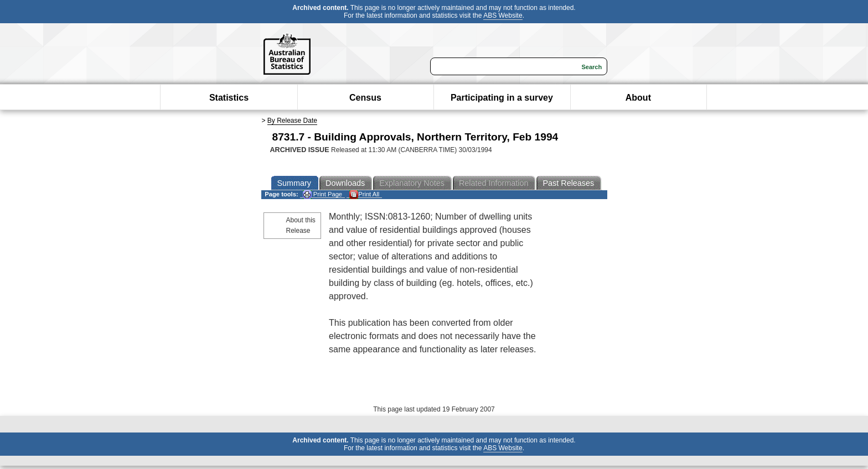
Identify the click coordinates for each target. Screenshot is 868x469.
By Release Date (292, 121)
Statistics (229, 98)
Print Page (322, 194)
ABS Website (503, 15)
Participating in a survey (502, 98)
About (638, 98)
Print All (364, 194)
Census (365, 98)
